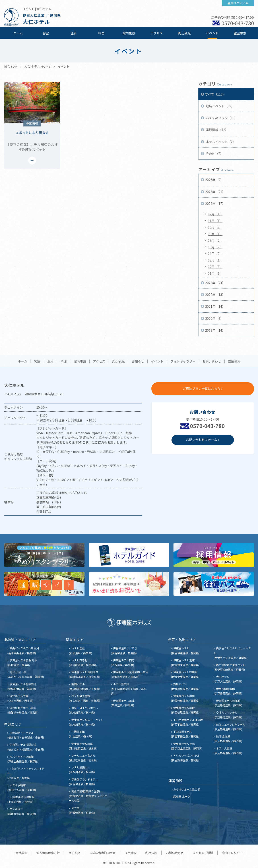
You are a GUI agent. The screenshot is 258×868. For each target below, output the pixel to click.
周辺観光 (184, 33)
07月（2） (215, 240)
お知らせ (138, 361)
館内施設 (129, 33)
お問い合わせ (212, 361)
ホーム (18, 33)
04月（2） (215, 253)
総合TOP (11, 66)
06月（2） (215, 247)
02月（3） (215, 267)
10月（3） (215, 227)
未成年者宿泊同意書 (102, 853)
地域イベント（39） (220, 106)
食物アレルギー (232, 853)
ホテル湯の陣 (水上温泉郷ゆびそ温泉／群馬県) (129, 689)
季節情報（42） (217, 130)
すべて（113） (215, 94)
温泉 (74, 33)
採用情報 (130, 853)
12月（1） (215, 214)
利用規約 (151, 853)
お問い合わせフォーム (202, 440)
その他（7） (214, 154)
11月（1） (215, 221)
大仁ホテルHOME (37, 66)
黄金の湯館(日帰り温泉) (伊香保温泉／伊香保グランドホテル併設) (88, 796)
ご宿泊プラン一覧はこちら (202, 388)
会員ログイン (236, 3)
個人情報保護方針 (48, 853)
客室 (46, 33)
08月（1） (215, 234)
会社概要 (21, 853)
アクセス (157, 33)
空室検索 (240, 33)
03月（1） (215, 260)
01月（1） (215, 273)
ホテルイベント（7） (220, 142)
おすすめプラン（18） (221, 118)
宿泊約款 (74, 853)
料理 (101, 33)
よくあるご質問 (203, 853)
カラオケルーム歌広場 (187, 789)
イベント (212, 33)
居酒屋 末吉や (182, 796)
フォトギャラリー (183, 361)
